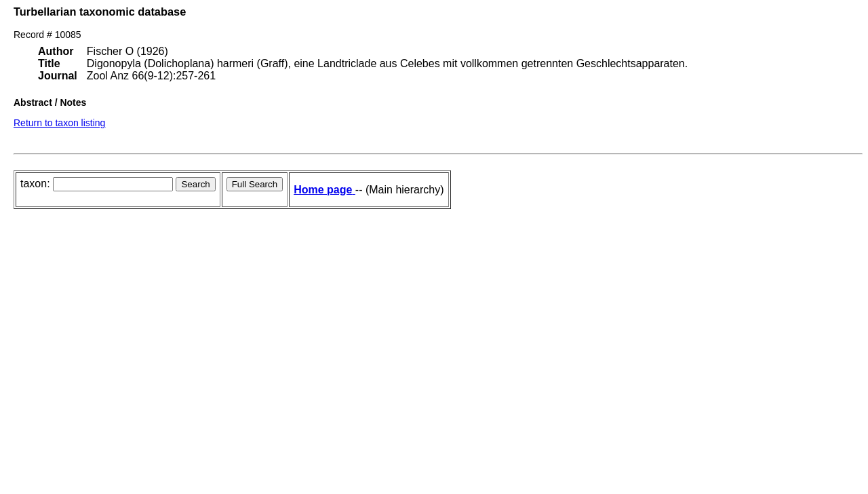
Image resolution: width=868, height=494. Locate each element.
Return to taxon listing (59, 123)
